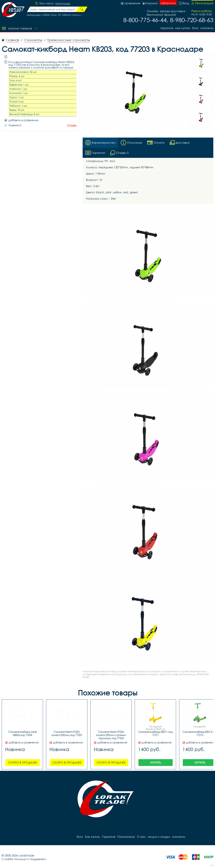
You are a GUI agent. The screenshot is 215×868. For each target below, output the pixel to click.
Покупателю (126, 837)
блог (195, 28)
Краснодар (63, 4)
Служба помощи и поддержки (24, 859)
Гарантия (167, 28)
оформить (168, 3)
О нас (141, 837)
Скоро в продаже (22, 763)
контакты (207, 28)
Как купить (183, 28)
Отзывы (72, 125)
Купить (156, 763)
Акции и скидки (159, 837)
